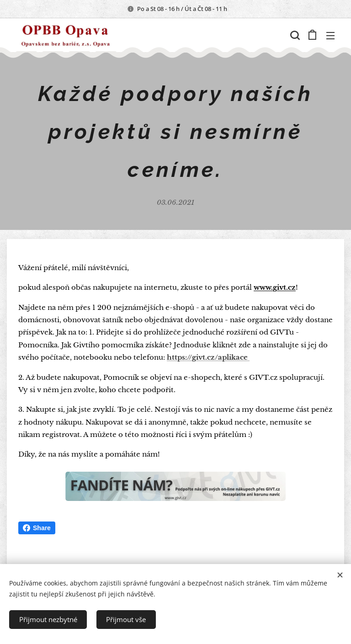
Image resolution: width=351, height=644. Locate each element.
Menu (330, 36)
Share (37, 528)
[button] (294, 35)
